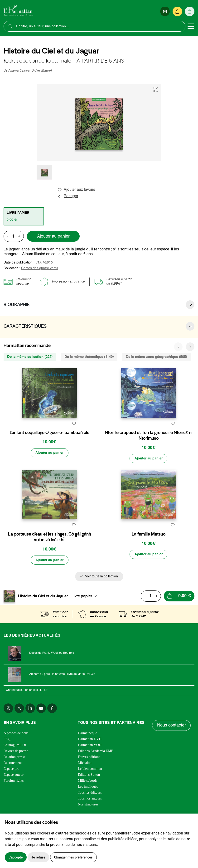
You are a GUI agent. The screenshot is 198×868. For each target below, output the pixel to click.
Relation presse (14, 779)
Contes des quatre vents (40, 268)
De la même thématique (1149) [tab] (89, 357)
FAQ (7, 761)
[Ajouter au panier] (49, 470)
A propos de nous (16, 756)
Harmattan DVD (90, 761)
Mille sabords (87, 803)
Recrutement (13, 785)
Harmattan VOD (89, 767)
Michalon (85, 785)
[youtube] (41, 731)
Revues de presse (16, 773)
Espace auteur (14, 797)
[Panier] (190, 11)
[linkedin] (30, 731)
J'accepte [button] (16, 857)
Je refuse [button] (38, 857)
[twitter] (19, 731)
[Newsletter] (165, 11)
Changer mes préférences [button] (73, 857)
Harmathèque (87, 756)
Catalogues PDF (15, 767)
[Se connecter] (177, 11)
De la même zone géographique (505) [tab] (156, 357)
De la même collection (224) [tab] (30, 357)
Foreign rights (14, 803)
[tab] (24, 216)
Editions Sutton (89, 797)
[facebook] (52, 731)
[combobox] (86, 619)
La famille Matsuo (149, 557)
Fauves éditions (89, 779)
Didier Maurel (41, 71)
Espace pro (11, 791)
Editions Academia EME (95, 773)
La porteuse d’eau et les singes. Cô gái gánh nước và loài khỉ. (50, 560)
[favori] (74, 434)
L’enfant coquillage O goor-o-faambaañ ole (50, 444)
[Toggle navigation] (191, 26)
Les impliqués (88, 809)
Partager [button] (68, 196)
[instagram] (8, 731)
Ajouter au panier (53, 236)
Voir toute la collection (101, 599)
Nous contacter (171, 748)
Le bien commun (90, 791)
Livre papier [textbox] (82, 619)
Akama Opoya (19, 71)
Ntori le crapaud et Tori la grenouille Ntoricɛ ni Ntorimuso (149, 447)
